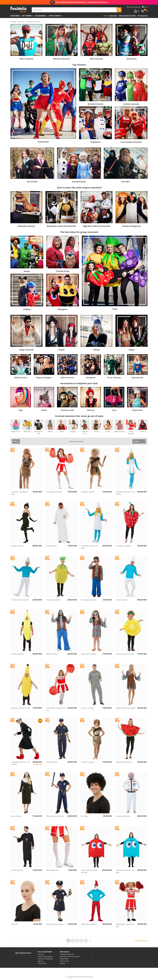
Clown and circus (85, 432)
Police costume (52, 762)
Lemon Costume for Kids (125, 654)
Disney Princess (79, 182)
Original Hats (137, 410)
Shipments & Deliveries (45, 959)
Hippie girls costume (89, 654)
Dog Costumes (137, 378)
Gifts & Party (55, 16)
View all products (141, 940)
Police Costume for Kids (55, 816)
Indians (50, 432)
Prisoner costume (88, 708)
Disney (27, 271)
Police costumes (67, 378)
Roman (62, 432)
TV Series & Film (63, 271)
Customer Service (23, 953)
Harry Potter (32, 182)
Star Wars (126, 182)
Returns (40, 961)
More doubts (42, 963)
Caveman (96, 432)
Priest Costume (17, 870)
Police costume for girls (55, 924)
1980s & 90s (27, 432)
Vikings (97, 350)
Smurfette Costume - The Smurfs (125, 493)
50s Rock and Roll (39, 432)
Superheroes (43, 142)
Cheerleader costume (54, 492)
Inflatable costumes (26, 226)
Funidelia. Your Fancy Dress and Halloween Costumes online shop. (18, 10)
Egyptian (73, 432)
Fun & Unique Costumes (131, 142)
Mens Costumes (26, 59)
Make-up (91, 410)
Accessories (40, 16)
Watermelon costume (124, 762)
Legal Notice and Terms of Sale (70, 956)
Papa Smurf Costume (89, 924)
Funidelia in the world (67, 954)
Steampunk (91, 378)
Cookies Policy (64, 961)
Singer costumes (26, 350)
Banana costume (18, 654)
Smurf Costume (122, 600)
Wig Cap (14, 924)
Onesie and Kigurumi (132, 226)
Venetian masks (67, 410)
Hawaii (108, 432)
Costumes (15, 16)
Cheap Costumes (131, 432)
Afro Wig (84, 816)
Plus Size (143, 432)
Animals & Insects (96, 104)
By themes (27, 16)
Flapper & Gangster (44, 378)
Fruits (115, 309)
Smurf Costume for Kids (20, 600)
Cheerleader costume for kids (125, 925)
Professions (96, 142)
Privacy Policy (64, 959)
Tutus (114, 410)
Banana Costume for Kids (21, 708)
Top (105, 16)
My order (41, 954)
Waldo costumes (119, 432)
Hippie (132, 350)
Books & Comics (21, 378)
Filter (15, 441)
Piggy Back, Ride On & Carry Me (97, 226)
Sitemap (62, 963)
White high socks (52, 870)
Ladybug (27, 309)
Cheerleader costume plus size (56, 709)
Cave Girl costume (88, 762)
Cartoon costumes (131, 104)
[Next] (90, 941)
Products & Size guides (45, 956)
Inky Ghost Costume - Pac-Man (126, 871)
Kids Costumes (96, 59)
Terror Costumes (114, 378)
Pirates (61, 350)
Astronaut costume (123, 816)
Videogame (62, 309)
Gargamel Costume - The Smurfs (21, 763)
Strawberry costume (123, 546)
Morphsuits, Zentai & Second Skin (61, 226)
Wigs (21, 410)
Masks (44, 410)
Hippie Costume (52, 654)
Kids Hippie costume (89, 600)
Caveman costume (88, 492)
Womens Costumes (61, 59)
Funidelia (13, 22)
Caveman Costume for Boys (20, 493)
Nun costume (16, 816)
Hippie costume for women (126, 708)
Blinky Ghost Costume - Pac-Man (90, 871)
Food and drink (15, 432)
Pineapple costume (53, 600)
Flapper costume (18, 546)
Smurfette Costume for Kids (90, 547)
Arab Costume (51, 546)
